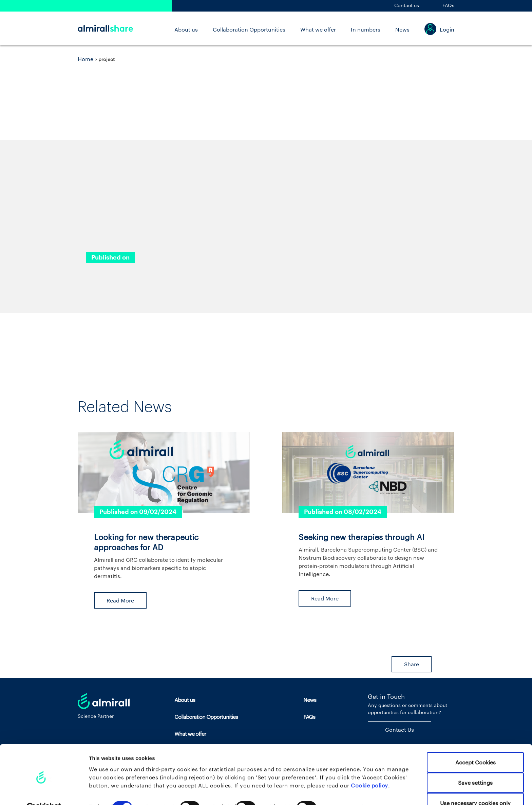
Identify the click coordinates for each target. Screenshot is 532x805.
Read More (120, 600)
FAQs (448, 5)
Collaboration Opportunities (249, 29)
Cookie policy (369, 769)
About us (186, 29)
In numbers (366, 29)
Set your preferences (356, 791)
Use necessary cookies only (475, 787)
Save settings (475, 766)
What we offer (318, 29)
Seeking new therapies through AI (362, 537)
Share (412, 664)
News (402, 29)
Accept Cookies (476, 746)
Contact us (407, 5)
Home (85, 59)
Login (447, 29)
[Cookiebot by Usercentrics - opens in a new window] (44, 791)
